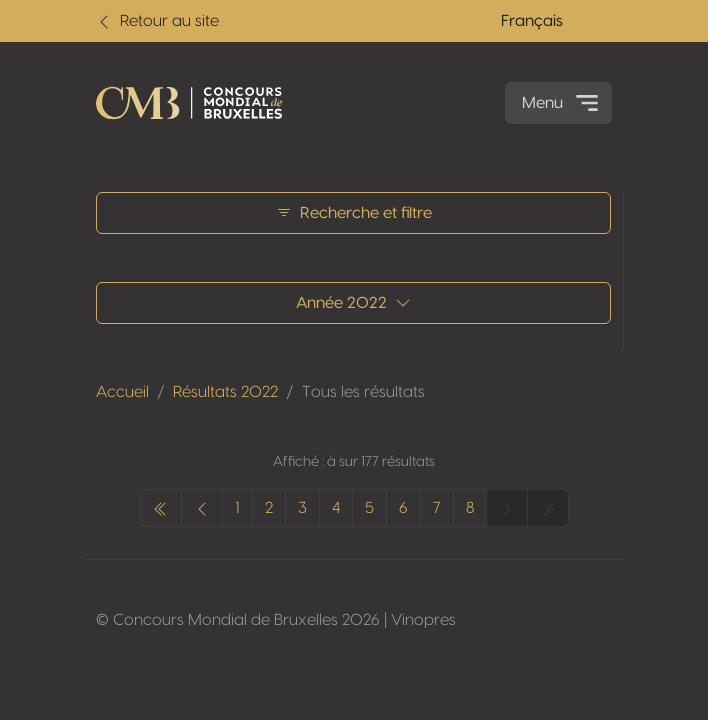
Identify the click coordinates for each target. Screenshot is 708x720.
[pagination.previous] (161, 508)
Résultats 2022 (225, 392)
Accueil (122, 392)
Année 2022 (353, 303)
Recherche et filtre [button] (354, 213)
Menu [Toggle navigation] (562, 103)
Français (532, 21)
